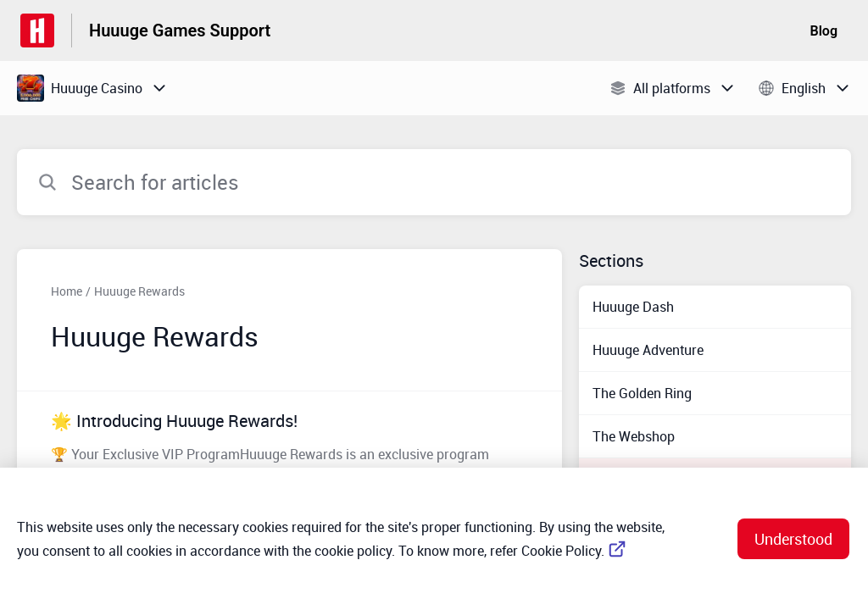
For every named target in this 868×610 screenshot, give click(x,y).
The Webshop (634, 436)
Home (67, 291)
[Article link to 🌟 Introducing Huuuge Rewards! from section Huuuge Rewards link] (289, 446)
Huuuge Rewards (139, 291)
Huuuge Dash (633, 307)
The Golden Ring (642, 393)
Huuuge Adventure (648, 350)
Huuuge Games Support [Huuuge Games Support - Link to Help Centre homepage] (180, 30)
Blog (824, 31)
